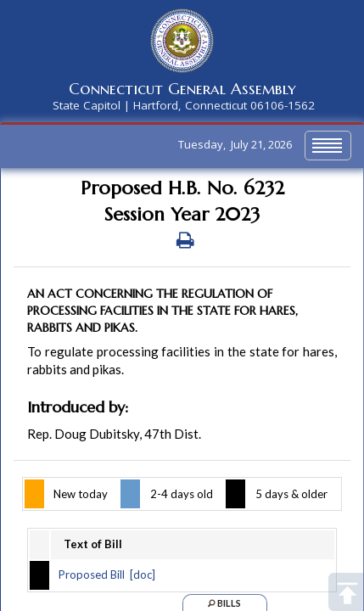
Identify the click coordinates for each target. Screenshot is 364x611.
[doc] (143, 575)
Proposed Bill (92, 575)
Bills (224, 603)
